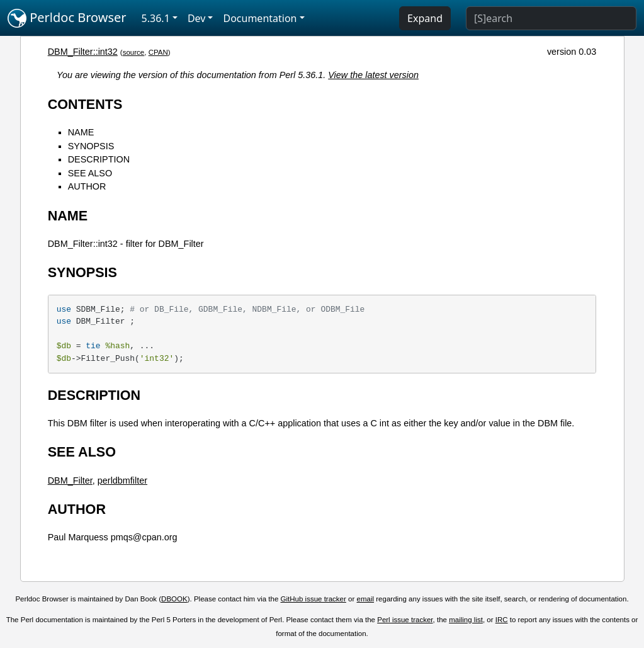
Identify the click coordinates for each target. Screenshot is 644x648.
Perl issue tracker (405, 620)
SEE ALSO (90, 173)
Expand (425, 18)
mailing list (466, 620)
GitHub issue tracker (314, 599)
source (134, 52)
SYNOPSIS (91, 146)
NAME (81, 132)
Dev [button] (197, 18)
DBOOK (174, 599)
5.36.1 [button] (156, 18)
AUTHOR (87, 186)
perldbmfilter (122, 480)
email (366, 599)
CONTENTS (85, 104)
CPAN (158, 52)
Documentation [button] (260, 18)
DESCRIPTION (99, 159)
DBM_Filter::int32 (83, 52)
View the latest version (373, 75)
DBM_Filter (70, 480)
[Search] (551, 18)
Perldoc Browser (67, 18)
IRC (502, 620)
